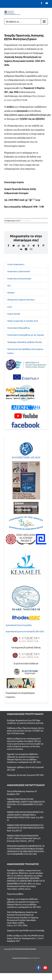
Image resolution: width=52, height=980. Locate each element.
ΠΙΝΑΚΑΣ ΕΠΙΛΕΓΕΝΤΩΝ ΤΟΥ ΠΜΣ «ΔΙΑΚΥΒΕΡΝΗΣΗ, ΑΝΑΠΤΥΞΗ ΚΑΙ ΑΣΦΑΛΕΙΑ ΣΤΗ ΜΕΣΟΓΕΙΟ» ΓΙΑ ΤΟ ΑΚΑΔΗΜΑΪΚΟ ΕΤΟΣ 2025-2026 (26, 803)
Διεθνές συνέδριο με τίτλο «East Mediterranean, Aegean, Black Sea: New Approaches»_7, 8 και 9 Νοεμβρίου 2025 (26, 938)
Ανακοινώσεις (26, 221)
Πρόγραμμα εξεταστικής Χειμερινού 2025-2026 (25, 775)
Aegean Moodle (14, 314)
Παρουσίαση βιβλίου (15, 894)
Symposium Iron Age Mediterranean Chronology (26, 930)
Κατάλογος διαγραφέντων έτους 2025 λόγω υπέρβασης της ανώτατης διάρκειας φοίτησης (25, 721)
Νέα (9, 286)
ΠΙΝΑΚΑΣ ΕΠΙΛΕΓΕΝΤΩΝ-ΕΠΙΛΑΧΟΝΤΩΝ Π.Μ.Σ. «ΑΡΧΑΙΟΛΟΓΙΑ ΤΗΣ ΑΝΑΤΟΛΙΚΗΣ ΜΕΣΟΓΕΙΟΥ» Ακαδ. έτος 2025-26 (26, 828)
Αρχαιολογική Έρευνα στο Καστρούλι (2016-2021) (25, 631)
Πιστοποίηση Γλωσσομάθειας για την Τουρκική (26, 335)
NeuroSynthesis (34, 958)
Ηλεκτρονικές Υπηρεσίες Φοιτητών (21, 300)
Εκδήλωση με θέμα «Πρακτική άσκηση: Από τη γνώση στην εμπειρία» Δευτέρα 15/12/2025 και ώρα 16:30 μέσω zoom (25, 731)
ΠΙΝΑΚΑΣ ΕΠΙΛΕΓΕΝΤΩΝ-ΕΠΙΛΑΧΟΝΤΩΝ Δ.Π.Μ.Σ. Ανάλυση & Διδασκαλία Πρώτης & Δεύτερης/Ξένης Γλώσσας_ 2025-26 (24, 838)
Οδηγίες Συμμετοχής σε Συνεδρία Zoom (23, 321)
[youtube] (45, 968)
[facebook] (39, 968)
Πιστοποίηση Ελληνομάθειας (19, 328)
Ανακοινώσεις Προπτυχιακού (19, 271)
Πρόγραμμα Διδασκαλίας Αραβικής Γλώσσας (25, 342)
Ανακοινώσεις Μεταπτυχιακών (19, 278)
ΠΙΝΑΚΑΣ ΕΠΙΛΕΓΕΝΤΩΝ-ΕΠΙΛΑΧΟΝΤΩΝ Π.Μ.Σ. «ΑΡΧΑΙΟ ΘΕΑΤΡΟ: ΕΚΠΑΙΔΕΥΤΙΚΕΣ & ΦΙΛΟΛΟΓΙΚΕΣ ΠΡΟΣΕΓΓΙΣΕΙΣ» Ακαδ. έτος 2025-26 (26, 816)
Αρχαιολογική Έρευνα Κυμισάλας (19, 625)
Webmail (11, 293)
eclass (10, 307)
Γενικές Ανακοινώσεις (16, 264)
